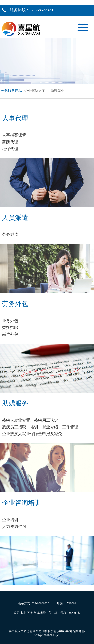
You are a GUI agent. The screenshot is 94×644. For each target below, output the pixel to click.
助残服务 (15, 403)
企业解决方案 (35, 91)
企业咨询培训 (22, 503)
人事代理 (15, 118)
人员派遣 (15, 218)
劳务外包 (15, 304)
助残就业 (57, 91)
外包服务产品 (11, 91)
